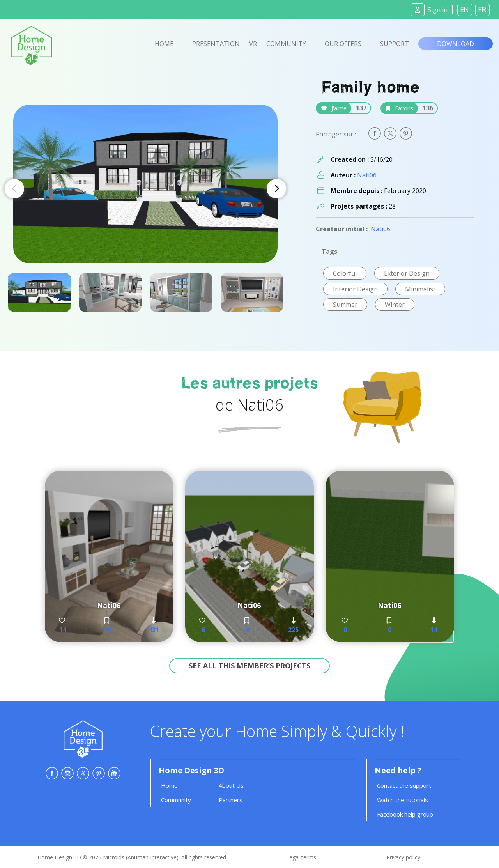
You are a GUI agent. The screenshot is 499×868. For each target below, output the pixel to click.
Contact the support (404, 785)
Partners (231, 800)
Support (395, 44)
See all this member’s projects (249, 666)
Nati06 (367, 175)
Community (286, 44)
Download (456, 44)
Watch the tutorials (403, 800)
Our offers (343, 44)
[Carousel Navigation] (145, 189)
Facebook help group (405, 814)
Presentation (216, 44)
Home (164, 44)
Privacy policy (403, 857)
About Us (231, 785)
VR (253, 44)
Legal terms (301, 857)
